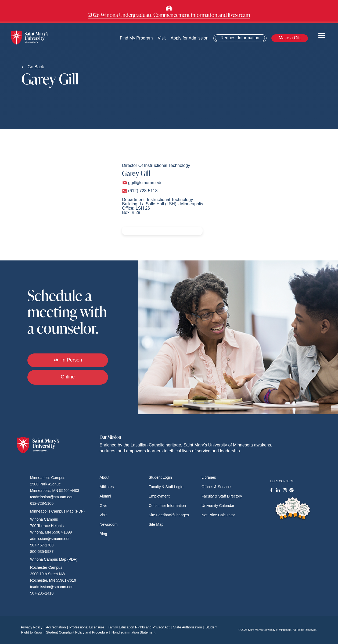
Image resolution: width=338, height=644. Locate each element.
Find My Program (136, 38)
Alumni (105, 496)
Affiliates (107, 487)
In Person (68, 360)
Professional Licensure (89, 627)
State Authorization (189, 627)
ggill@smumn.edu (145, 183)
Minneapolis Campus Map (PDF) (57, 511)
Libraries (209, 477)
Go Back (33, 67)
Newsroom (109, 524)
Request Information (240, 38)
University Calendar (218, 506)
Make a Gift (290, 38)
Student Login (160, 477)
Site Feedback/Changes (169, 515)
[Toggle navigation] (322, 35)
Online (68, 377)
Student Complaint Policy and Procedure (79, 632)
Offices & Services (217, 487)
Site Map (156, 524)
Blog (103, 534)
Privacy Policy (33, 627)
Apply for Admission (190, 38)
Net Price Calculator (218, 515)
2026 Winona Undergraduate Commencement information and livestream (169, 15)
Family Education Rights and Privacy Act (140, 627)
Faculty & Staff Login (166, 487)
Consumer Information (167, 506)
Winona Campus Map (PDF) (54, 559)
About (105, 477)
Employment (159, 496)
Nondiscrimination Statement (134, 632)
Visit (162, 38)
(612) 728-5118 (143, 191)
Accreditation (58, 627)
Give (104, 506)
